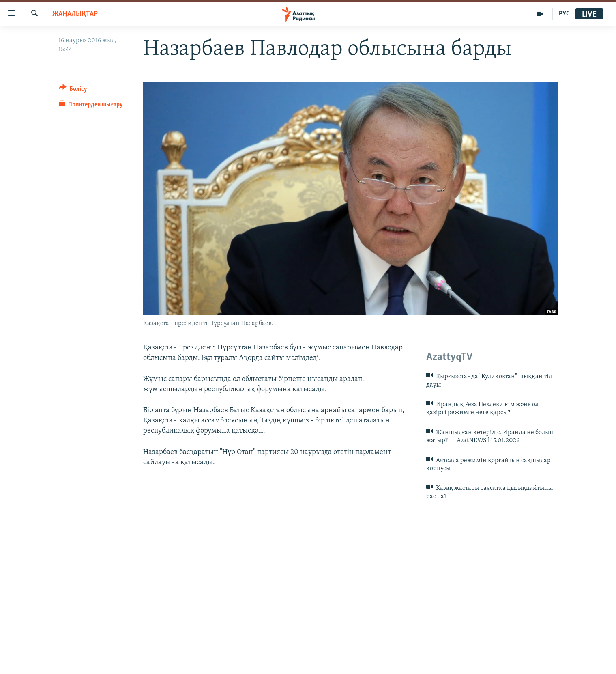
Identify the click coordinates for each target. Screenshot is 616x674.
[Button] (73, 90)
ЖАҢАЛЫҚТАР (75, 14)
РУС (564, 14)
